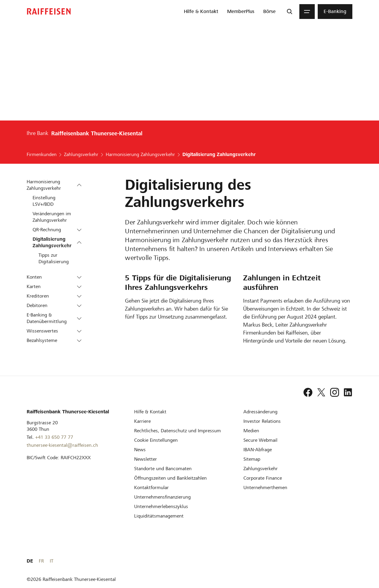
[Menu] (307, 12)
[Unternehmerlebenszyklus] (161, 506)
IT (351, 561)
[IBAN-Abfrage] (258, 450)
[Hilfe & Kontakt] (150, 412)
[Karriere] (142, 421)
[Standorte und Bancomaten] (163, 469)
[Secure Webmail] (260, 440)
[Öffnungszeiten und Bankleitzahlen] (170, 478)
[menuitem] (201, 12)
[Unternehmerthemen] (265, 487)
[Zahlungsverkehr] (261, 469)
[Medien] (251, 431)
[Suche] (290, 12)
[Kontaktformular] (151, 487)
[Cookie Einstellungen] (156, 440)
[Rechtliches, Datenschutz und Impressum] (178, 431)
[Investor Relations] (262, 421)
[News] (140, 450)
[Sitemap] (252, 459)
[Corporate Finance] (263, 478)
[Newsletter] (146, 459)
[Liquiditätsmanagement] (159, 516)
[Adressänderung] (260, 412)
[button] (79, 185)
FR (340, 561)
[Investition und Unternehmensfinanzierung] (162, 497)
